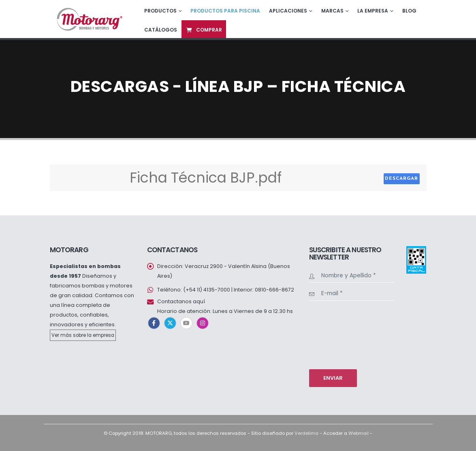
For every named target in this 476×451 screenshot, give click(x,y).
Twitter (170, 323)
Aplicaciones (288, 11)
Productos (160, 11)
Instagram (203, 323)
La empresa (373, 11)
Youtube (186, 323)
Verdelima (306, 433)
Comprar (204, 30)
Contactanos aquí (181, 301)
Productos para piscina (225, 11)
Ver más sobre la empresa (83, 335)
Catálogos (161, 30)
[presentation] (342, 334)
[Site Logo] (89, 19)
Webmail (359, 433)
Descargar (401, 179)
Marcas (332, 11)
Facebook (154, 323)
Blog (409, 11)
